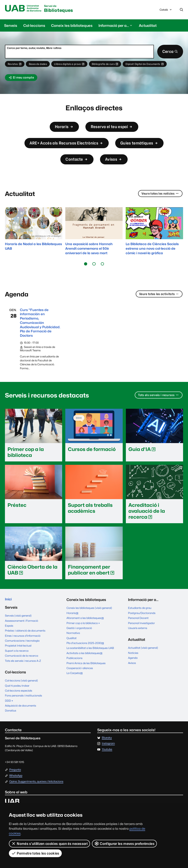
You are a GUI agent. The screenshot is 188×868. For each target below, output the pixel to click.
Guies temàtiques (143, 147)
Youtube (107, 758)
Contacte (76, 164)
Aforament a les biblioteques (86, 627)
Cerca (169, 52)
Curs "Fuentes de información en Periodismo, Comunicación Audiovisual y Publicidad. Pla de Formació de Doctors (39, 330)
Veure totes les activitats (158, 300)
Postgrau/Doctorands (142, 621)
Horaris (62, 129)
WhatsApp (16, 785)
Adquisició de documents (21, 715)
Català (166, 11)
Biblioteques (62, 9)
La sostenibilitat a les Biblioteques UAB (90, 656)
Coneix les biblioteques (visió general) (89, 616)
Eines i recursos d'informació (23, 645)
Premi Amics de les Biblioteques (86, 671)
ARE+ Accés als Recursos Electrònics (64, 147)
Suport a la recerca (17, 660)
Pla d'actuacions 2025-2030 (86, 652)
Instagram (108, 753)
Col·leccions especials (19, 700)
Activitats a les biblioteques (85, 662)
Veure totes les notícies (159, 200)
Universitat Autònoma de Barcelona (25, 9)
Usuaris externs (138, 636)
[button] (86, 270)
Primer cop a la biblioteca (83, 631)
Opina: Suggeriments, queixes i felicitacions (36, 790)
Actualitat (148, 26)
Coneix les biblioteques (72, 26)
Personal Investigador (141, 631)
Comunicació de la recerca (22, 665)
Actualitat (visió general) (143, 656)
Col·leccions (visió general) (21, 690)
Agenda (133, 666)
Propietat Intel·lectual (18, 655)
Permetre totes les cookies (35, 853)
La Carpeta (75, 682)
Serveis (11, 26)
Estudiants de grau (140, 616)
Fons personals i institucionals (23, 705)
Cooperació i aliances (80, 676)
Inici (9, 608)
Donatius (11, 720)
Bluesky (107, 747)
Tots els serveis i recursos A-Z (23, 670)
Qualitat (72, 646)
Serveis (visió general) (18, 625)
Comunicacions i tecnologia (22, 650)
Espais (9, 635)
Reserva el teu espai (113, 129)
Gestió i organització (79, 636)
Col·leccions (34, 26)
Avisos (115, 164)
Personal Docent (138, 626)
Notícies (133, 661)
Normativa (73, 641)
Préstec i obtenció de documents (25, 640)
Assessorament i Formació (22, 630)
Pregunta (15, 779)
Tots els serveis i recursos (158, 404)
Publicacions (74, 666)
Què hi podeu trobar (17, 695)
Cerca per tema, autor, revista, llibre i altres (34, 48)
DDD (9, 710)
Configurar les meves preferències (124, 844)
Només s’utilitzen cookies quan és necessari (49, 844)
